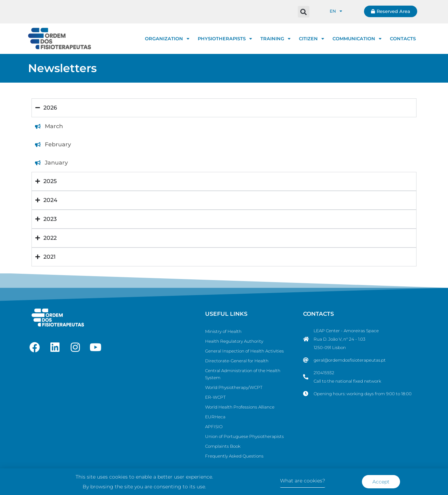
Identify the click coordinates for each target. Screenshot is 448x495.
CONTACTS (403, 39)
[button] (304, 12)
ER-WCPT (215, 397)
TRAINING (275, 39)
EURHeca (215, 417)
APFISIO (214, 427)
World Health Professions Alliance (240, 407)
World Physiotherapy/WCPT (234, 387)
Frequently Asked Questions (234, 456)
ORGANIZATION (167, 39)
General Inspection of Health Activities (244, 351)
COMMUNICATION (357, 39)
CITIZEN (311, 39)
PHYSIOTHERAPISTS (225, 39)
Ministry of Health (223, 331)
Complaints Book (223, 446)
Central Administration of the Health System (243, 374)
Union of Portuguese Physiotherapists (244, 436)
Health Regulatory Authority (234, 341)
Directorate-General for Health (237, 361)
